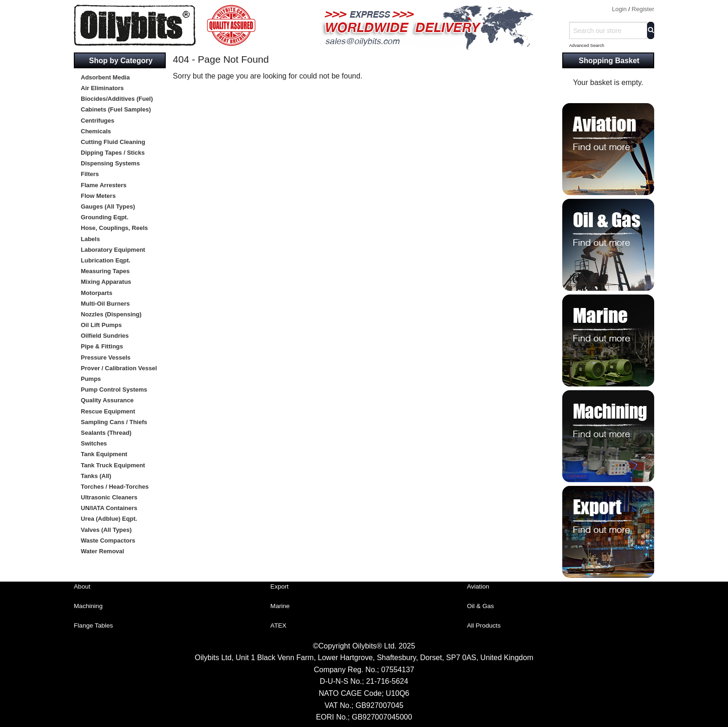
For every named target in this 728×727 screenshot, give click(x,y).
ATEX (278, 625)
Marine (280, 606)
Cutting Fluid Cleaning (113, 142)
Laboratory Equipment (113, 250)
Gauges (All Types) (108, 206)
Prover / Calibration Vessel (119, 368)
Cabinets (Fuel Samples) (116, 109)
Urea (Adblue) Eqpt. (109, 519)
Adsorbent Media (105, 77)
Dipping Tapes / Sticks (113, 153)
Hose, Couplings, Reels (114, 228)
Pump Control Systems (114, 390)
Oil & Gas (481, 606)
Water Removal (102, 551)
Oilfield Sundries (105, 336)
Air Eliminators (102, 88)
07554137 (398, 670)
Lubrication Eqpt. (106, 260)
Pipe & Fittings (102, 346)
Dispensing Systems (110, 163)
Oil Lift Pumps (101, 325)
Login (619, 9)
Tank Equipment (104, 454)
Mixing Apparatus (106, 282)
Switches (94, 443)
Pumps (91, 379)
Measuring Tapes (105, 271)
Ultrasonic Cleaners (109, 497)
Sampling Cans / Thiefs (114, 422)
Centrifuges (97, 121)
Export (279, 586)
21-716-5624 (387, 681)
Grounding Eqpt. (105, 217)
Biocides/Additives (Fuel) (117, 99)
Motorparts (97, 293)
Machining (88, 606)
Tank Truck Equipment (113, 465)
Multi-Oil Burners (105, 304)
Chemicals (96, 131)
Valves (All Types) (106, 530)
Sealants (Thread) (106, 433)
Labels (90, 239)
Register (643, 9)
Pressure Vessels (106, 357)
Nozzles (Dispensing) (111, 314)
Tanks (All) (96, 476)
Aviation (478, 586)
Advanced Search (587, 45)
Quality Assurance (107, 400)
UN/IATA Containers (109, 508)
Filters (90, 174)
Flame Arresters (104, 185)
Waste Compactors (108, 540)
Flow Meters (98, 196)
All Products (484, 625)
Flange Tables (93, 625)
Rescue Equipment (108, 411)
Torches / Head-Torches (115, 487)
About (82, 586)
